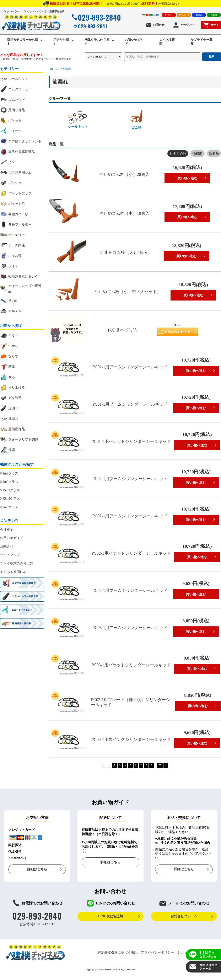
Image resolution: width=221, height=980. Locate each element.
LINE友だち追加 (110, 917)
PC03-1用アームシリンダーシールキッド (130, 628)
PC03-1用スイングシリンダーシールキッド (131, 740)
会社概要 (7, 530)
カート (211, 25)
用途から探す (61, 42)
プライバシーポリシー (157, 953)
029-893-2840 (96, 17)
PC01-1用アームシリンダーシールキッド (130, 368)
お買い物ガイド (135, 42)
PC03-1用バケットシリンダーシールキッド (131, 666)
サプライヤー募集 (202, 42)
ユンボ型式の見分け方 (17, 564)
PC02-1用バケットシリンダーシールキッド (131, 554)
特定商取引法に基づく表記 (118, 953)
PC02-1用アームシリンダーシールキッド (130, 517)
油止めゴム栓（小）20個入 (124, 175)
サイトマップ (10, 556)
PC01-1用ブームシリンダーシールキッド (130, 405)
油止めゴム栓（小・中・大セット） (128, 292)
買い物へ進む (187, 179)
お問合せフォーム (184, 917)
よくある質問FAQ (13, 572)
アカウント (184, 25)
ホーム (54, 70)
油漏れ (68, 70)
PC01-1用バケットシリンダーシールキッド (131, 442)
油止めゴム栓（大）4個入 (124, 253)
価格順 (198, 154)
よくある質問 (168, 42)
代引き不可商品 (122, 330)
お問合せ (155, 25)
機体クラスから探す (96, 42)
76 (160, 766)
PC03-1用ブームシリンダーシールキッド (130, 591)
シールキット (78, 120)
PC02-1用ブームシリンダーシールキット (130, 479)
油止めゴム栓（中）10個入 (124, 214)
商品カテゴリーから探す (22, 42)
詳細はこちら (37, 870)
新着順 (214, 154)
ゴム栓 (136, 120)
